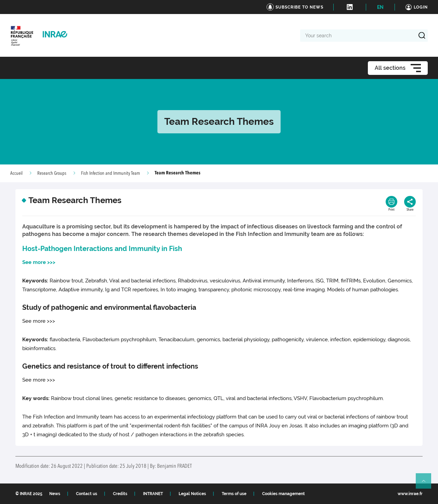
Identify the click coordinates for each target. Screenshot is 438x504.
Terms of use (234, 494)
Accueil (16, 173)
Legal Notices (192, 494)
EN (380, 7)
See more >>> (39, 262)
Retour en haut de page (426, 484)
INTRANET (153, 494)
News (55, 494)
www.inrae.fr (410, 494)
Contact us (87, 494)
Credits (120, 494)
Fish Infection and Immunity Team (111, 173)
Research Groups (52, 173)
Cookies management (284, 494)
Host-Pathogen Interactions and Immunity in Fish (102, 249)
